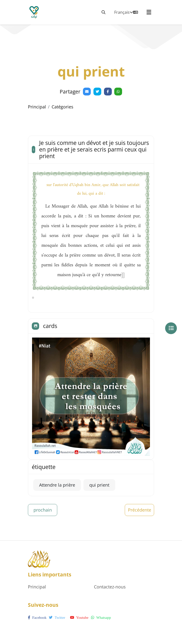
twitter (57, 618)
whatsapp (101, 618)
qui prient (99, 485)
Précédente (140, 510)
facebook (37, 618)
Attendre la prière (57, 485)
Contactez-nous (110, 587)
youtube (79, 618)
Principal (37, 107)
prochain (43, 510)
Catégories (63, 107)
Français (126, 12)
